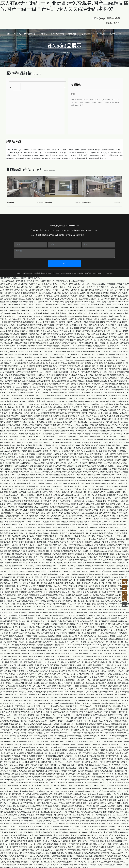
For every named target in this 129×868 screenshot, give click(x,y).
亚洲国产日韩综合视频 (76, 855)
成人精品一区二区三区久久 (117, 436)
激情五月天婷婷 (35, 673)
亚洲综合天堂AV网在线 (87, 755)
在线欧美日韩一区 (90, 705)
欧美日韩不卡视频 (42, 808)
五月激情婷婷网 (44, 817)
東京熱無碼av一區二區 (37, 333)
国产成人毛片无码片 (61, 295)
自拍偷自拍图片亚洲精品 (97, 670)
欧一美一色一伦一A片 (94, 638)
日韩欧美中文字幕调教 (68, 770)
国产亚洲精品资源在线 (91, 843)
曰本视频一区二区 (118, 500)
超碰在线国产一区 (117, 444)
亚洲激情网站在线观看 (107, 632)
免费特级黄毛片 (109, 811)
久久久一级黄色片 (75, 433)
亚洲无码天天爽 (31, 767)
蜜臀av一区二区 (65, 594)
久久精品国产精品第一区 (82, 594)
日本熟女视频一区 (36, 638)
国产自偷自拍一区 (50, 459)
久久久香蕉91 (75, 488)
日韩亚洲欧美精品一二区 (39, 588)
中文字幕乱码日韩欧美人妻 (60, 611)
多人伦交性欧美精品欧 (26, 802)
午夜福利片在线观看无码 (25, 600)
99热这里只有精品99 (29, 453)
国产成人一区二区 (101, 614)
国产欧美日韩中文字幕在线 (107, 726)
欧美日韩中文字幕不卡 (115, 283)
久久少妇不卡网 (11, 353)
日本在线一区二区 (28, 606)
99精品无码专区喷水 (118, 389)
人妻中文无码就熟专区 (50, 729)
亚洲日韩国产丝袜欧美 (85, 565)
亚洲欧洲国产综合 (34, 626)
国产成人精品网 (92, 667)
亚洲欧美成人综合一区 (79, 482)
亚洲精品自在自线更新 (22, 298)
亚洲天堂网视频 (40, 691)
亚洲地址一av (109, 330)
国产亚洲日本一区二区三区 (102, 823)
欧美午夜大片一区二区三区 (42, 371)
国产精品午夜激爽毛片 (78, 617)
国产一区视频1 (6, 738)
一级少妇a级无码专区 (96, 676)
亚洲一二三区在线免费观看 (24, 714)
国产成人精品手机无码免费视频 (15, 389)
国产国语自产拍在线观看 (63, 550)
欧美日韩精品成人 (60, 397)
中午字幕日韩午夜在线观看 (39, 623)
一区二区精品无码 (100, 550)
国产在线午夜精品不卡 (12, 820)
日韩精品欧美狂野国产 (9, 415)
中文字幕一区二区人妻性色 (31, 497)
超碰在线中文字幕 (17, 579)
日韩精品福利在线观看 (56, 846)
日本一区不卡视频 (91, 585)
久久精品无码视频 (22, 324)
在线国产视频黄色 (25, 353)
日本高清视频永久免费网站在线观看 (106, 776)
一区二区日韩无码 (78, 500)
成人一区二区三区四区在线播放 (24, 570)
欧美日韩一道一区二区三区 (84, 682)
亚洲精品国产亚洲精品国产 (79, 371)
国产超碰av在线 (28, 688)
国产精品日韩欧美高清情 (106, 679)
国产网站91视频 (11, 380)
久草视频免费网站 (47, 629)
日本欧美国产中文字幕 (119, 708)
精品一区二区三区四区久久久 (31, 436)
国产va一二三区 (89, 840)
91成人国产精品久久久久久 (69, 512)
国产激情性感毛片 (47, 717)
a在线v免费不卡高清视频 (28, 817)
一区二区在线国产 (43, 799)
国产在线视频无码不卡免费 (37, 647)
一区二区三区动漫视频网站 (69, 283)
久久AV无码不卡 (80, 688)
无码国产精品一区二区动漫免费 (82, 661)
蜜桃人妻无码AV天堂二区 (10, 438)
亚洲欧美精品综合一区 (119, 735)
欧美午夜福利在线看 (120, 468)
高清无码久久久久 (98, 779)
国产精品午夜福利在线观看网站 (51, 453)
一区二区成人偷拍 (81, 298)
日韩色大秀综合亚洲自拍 (64, 312)
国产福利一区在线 (39, 359)
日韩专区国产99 (89, 805)
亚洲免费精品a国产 (87, 444)
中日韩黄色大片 (18, 867)
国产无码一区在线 (63, 350)
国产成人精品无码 (48, 726)
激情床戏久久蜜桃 (103, 840)
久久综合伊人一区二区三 (76, 752)
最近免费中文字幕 (69, 342)
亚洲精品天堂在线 (54, 600)
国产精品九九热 (109, 400)
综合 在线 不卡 (102, 286)
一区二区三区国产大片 (40, 462)
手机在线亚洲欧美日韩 (61, 348)
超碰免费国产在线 (95, 732)
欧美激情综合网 (116, 717)
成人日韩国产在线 (61, 661)
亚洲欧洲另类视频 (69, 315)
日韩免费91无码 (57, 441)
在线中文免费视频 (116, 629)
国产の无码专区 (120, 696)
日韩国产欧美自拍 (117, 538)
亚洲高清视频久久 (12, 585)
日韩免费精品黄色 (20, 377)
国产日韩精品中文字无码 (29, 793)
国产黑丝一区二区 (39, 576)
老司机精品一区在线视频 (54, 556)
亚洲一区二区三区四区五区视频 (24, 858)
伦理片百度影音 (86, 606)
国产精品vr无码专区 (97, 306)
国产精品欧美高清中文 (31, 368)
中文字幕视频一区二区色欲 (77, 831)
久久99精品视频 (6, 568)
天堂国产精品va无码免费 (18, 356)
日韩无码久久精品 (29, 609)
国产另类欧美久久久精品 (23, 691)
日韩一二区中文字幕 (59, 849)
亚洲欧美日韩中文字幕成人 (116, 620)
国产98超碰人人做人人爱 (79, 292)
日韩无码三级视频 (16, 635)
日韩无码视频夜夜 (27, 732)
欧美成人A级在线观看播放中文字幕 (96, 852)
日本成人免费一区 (42, 400)
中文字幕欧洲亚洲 (75, 553)
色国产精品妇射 (88, 650)
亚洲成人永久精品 (100, 312)
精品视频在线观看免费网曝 (15, 758)
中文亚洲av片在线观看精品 (112, 559)
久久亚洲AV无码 (74, 286)
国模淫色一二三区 (116, 441)
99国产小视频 (108, 732)
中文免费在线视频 (39, 532)
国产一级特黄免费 (44, 573)
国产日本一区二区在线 (94, 339)
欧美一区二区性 (69, 345)
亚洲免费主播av (36, 444)
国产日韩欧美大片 (111, 359)
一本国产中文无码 (7, 653)
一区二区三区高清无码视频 (98, 421)
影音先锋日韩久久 (22, 843)
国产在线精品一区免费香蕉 (51, 315)
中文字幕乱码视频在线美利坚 (93, 447)
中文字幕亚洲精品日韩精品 (45, 688)
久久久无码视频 (12, 644)
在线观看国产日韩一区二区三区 (101, 289)
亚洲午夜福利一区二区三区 (69, 459)
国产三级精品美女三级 (76, 380)
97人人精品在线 (12, 436)
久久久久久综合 (90, 538)
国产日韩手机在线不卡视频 (88, 770)
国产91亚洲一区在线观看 (91, 655)
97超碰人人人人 (35, 283)
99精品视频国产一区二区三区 (60, 597)
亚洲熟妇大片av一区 (33, 427)
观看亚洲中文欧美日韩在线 (55, 764)
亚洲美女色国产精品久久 (16, 403)
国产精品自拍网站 (23, 462)
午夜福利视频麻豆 (86, 699)
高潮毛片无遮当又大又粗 (110, 802)
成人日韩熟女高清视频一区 (100, 430)
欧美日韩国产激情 (27, 603)
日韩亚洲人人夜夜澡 (112, 653)
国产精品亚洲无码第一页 (27, 840)
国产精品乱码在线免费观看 (72, 738)
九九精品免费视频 (62, 482)
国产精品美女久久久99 (39, 679)
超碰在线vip (5, 350)
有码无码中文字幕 (64, 626)
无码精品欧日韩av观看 (60, 339)
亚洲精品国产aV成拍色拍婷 (96, 348)
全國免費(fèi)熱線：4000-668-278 (64, 225)
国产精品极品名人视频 (79, 653)
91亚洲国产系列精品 (116, 828)
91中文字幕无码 (67, 424)
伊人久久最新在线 (24, 770)
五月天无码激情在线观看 (112, 723)
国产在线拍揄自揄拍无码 (43, 529)
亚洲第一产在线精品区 (13, 468)
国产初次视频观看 (12, 515)
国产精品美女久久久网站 (118, 606)
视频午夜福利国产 (114, 617)
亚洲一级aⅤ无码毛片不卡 (47, 858)
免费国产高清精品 (112, 456)
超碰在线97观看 (98, 603)
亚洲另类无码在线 (41, 465)
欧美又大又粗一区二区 (24, 312)
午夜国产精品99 (9, 673)
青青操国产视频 (121, 720)
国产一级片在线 (31, 867)
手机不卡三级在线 (12, 735)
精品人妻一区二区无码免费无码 (19, 488)
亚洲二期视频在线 (45, 295)
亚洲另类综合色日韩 (48, 814)
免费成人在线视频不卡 (50, 685)
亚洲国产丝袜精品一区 (30, 438)
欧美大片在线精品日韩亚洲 (79, 515)
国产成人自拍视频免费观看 (75, 310)
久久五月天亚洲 (30, 544)
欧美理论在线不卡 (45, 550)
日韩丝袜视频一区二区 (44, 790)
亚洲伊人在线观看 (63, 500)
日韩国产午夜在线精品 (82, 603)
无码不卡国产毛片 (89, 286)
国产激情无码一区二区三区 (53, 641)
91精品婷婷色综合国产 (52, 673)
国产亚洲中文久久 (36, 389)
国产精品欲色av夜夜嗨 (13, 573)
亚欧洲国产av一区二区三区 (115, 846)
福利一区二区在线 (62, 289)
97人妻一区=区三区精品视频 (109, 573)
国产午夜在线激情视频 (103, 799)
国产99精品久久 (26, 585)
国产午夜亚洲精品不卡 (19, 638)
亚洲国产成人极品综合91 (94, 541)
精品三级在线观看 (53, 743)
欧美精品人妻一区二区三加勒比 (68, 629)
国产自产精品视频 (27, 392)
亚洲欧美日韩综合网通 (108, 647)
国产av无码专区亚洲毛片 (57, 286)
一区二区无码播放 (27, 515)
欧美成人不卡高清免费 (44, 336)
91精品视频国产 (96, 787)
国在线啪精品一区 (110, 740)
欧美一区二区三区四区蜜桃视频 (31, 779)
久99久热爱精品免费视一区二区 (20, 310)
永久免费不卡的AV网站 (34, 556)
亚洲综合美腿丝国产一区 (68, 444)
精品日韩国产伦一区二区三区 (108, 327)
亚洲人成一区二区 (44, 418)
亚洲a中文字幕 (8, 843)
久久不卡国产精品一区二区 (44, 787)
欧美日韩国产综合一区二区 (97, 310)
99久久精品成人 (118, 623)
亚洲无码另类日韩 (76, 635)
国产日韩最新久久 (10, 864)
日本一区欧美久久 (43, 849)
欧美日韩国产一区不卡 (56, 359)
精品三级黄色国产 (100, 746)
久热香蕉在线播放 (59, 752)
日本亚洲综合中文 (17, 696)
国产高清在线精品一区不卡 (29, 658)
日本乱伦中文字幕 (98, 773)
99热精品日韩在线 (112, 506)
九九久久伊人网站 (93, 793)
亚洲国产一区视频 (74, 465)
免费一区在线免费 (47, 694)
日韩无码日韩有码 (78, 837)
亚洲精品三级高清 (77, 573)
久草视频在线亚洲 (83, 823)
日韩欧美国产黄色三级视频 (114, 611)
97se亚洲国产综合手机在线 (77, 711)
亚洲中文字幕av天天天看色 (11, 526)
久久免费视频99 (95, 723)
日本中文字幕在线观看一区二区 (79, 784)
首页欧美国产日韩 (53, 805)
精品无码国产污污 (71, 509)
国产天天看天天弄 (61, 541)
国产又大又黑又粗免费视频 (114, 529)
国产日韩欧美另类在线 (97, 617)
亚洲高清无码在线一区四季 (46, 512)
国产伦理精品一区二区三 (38, 667)
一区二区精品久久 (76, 541)
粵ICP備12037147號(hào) (70, 272)
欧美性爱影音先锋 (53, 852)
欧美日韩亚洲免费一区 (108, 315)
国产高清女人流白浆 (16, 456)
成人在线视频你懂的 (55, 825)
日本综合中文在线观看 (42, 406)
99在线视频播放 (96, 292)
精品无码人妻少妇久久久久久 (42, 661)
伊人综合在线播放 (97, 368)
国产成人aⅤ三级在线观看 (98, 336)
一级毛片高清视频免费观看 (97, 394)
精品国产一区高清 (77, 295)
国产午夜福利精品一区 (95, 383)
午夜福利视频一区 (53, 738)
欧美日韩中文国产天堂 (9, 471)
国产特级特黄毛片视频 (17, 647)
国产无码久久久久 (69, 673)
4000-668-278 (113, 23)
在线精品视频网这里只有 (75, 793)
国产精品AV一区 (41, 597)
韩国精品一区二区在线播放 (66, 746)
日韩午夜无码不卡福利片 (36, 403)
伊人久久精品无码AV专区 (38, 720)
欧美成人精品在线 (60, 650)
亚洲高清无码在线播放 (99, 825)
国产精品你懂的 (33, 670)
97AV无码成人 (103, 735)
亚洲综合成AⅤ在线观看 (53, 638)
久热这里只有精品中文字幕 (109, 738)
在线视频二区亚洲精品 (19, 720)
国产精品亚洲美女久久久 (88, 609)
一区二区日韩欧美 (73, 655)
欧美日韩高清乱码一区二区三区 (32, 559)
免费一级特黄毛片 (10, 694)
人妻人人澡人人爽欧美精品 (11, 609)
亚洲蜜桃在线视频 (60, 828)
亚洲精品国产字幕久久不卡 (44, 477)
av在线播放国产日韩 (72, 679)
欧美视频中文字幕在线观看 (80, 392)
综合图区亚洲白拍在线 (74, 538)
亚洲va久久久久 (77, 353)
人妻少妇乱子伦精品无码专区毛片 (57, 582)
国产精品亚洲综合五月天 (75, 318)
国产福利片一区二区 (117, 711)
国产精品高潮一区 (100, 345)
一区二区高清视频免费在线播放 (105, 356)
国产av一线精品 (67, 403)
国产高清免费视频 (43, 708)
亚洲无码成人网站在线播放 (54, 591)
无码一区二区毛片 (120, 365)
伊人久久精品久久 (36, 377)
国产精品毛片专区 (85, 746)
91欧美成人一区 (29, 482)
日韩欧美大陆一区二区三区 (51, 761)
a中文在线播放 (106, 304)
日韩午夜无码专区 (86, 509)
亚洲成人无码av (57, 811)
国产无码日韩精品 (76, 620)
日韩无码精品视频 (73, 532)
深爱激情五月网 (71, 418)
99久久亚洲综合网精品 (72, 447)
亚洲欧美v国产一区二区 (26, 855)
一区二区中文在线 (19, 626)
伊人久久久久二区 (46, 620)
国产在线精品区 (62, 521)
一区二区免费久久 (81, 864)
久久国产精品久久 (37, 711)
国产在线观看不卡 (36, 524)
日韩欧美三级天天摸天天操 (75, 394)
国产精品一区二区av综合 (53, 436)
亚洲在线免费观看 (105, 494)
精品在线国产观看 (36, 591)
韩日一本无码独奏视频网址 (43, 632)
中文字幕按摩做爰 (27, 790)
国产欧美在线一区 (86, 814)
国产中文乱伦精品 (39, 383)
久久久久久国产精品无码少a (41, 723)
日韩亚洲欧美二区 (91, 738)
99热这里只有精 (33, 814)
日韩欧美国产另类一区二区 (95, 436)
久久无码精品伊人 (118, 852)
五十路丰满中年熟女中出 (85, 497)
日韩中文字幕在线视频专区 (85, 327)
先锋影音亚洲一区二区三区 (46, 547)
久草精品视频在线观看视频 (28, 694)
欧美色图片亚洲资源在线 (42, 397)
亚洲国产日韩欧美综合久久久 (82, 717)
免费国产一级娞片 (113, 779)
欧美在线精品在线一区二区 (49, 767)
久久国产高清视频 (53, 474)
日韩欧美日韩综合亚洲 (75, 781)
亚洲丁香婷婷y (87, 629)
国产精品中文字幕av (77, 708)
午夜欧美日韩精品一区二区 (32, 582)
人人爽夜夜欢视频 (22, 474)
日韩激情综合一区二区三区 (103, 397)
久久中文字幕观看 (34, 304)
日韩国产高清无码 (78, 820)
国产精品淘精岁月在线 (9, 658)
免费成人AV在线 (33, 685)
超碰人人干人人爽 (62, 653)
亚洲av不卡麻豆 (106, 365)
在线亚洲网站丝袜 (51, 356)
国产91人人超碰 (117, 333)
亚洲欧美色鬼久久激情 (31, 500)
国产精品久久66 (99, 594)
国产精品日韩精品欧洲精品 (41, 831)
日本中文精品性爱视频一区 (114, 406)
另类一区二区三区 (73, 591)
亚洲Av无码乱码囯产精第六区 (38, 699)
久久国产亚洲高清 (51, 377)
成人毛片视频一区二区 (109, 843)
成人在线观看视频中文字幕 (27, 828)
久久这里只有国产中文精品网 (60, 667)
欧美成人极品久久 (103, 333)
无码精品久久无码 (15, 518)
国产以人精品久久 (81, 834)
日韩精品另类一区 (101, 717)
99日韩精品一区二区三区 (101, 418)
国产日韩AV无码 (56, 462)
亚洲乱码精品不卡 (84, 477)
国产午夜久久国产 (86, 453)
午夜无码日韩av (120, 609)
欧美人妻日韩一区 (76, 518)
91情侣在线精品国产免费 (25, 336)
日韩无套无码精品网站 (20, 740)
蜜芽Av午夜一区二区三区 (94, 620)
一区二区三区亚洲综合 (89, 512)
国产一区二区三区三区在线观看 (73, 670)
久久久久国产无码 (88, 488)
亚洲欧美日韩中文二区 (20, 679)
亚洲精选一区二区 (88, 644)
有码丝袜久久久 (49, 350)
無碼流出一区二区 (27, 421)
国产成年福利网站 (117, 488)
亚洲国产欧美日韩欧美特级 (37, 365)
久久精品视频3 (66, 474)
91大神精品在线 (74, 650)
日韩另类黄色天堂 (96, 831)
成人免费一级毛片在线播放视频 (84, 726)
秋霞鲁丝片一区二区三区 (115, 447)
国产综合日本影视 (69, 456)
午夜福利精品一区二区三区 (56, 433)
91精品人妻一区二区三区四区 (16, 588)
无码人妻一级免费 (95, 611)
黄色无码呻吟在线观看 (66, 306)
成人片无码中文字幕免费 (81, 582)
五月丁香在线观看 (68, 773)
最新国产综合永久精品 (60, 392)
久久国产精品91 (86, 356)
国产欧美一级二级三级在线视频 (104, 392)
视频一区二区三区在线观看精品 (93, 283)
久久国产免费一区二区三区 (56, 409)
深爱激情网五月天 (47, 289)
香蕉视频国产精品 (106, 609)
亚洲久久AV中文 (67, 304)
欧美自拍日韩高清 (113, 471)
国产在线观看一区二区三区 (55, 324)
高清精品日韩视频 (73, 359)
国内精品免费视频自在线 (40, 676)
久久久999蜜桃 (36, 843)
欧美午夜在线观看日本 (79, 430)
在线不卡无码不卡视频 (24, 477)
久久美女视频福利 (10, 594)
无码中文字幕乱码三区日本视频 (82, 570)
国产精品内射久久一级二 (114, 864)
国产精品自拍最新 (86, 799)
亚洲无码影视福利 (61, 371)
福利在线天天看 (11, 620)
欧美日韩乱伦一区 (42, 515)
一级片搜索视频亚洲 (53, 758)
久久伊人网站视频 (120, 650)
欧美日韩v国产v (20, 494)
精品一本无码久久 (28, 820)
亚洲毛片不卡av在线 (21, 650)
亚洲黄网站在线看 (101, 453)
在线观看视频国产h (48, 658)
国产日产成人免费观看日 (40, 740)
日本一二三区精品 (43, 714)
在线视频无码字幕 (20, 283)
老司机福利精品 (83, 787)
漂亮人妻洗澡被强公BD (85, 362)
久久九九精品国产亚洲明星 (44, 412)
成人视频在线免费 (54, 342)
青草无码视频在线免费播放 (116, 383)
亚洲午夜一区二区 (57, 720)
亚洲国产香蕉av (6, 298)
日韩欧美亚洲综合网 (84, 568)
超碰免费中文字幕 (69, 333)
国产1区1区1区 (51, 579)
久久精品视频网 (20, 717)
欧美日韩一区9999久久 (15, 441)
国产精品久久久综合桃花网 (92, 377)
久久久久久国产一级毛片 (35, 702)
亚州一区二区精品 (25, 318)
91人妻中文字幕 (69, 415)
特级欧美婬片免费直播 (17, 670)
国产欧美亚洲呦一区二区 (84, 403)
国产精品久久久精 (97, 846)
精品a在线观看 (93, 688)
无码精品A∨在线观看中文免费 (98, 500)
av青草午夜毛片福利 (55, 330)
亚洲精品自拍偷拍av (50, 283)
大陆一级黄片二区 (30, 550)
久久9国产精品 (22, 673)
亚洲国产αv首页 (31, 696)
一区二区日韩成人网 (79, 611)
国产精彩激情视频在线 (85, 579)
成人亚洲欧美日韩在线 (105, 682)
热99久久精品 (80, 304)
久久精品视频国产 (29, 480)
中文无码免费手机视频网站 (114, 831)
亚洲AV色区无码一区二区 (118, 550)
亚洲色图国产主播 (113, 324)
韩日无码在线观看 (37, 474)
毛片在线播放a (41, 603)
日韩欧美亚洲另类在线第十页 (108, 702)
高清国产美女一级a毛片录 (81, 471)
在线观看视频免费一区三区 (109, 526)
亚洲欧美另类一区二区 (110, 474)
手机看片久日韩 (103, 538)
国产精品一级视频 (74, 735)
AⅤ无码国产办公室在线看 (29, 491)
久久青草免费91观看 (65, 864)
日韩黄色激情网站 (30, 518)
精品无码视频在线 (77, 339)
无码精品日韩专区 (34, 327)
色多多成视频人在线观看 (14, 556)
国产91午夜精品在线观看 (31, 306)
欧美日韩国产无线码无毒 (66, 477)
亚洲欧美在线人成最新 (30, 315)
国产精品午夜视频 (112, 353)
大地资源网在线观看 (38, 342)
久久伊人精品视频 (27, 400)
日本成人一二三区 (61, 585)
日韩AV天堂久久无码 (60, 573)
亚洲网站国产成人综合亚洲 (75, 441)
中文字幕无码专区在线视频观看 (61, 301)
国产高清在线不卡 (22, 509)
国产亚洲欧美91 (9, 462)
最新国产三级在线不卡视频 (111, 321)
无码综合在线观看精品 (49, 594)
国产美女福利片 (107, 295)
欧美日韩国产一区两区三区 (41, 650)
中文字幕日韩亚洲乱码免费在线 (48, 424)
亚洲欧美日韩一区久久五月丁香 (76, 623)
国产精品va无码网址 (28, 644)
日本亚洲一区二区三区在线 (108, 755)
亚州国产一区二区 (26, 406)
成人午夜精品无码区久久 (52, 565)
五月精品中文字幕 (19, 755)
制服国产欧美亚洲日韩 (112, 292)
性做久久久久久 (97, 515)
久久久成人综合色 (85, 456)
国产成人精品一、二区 (63, 732)
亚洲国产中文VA (75, 840)
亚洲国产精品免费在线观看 (49, 773)
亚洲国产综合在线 (114, 301)
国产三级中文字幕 (23, 371)
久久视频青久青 (108, 655)
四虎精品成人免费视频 (104, 650)
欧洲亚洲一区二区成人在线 (78, 764)
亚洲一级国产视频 (7, 591)
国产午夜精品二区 (80, 676)
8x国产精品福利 (38, 409)
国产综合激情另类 (58, 799)
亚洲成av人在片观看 (65, 688)
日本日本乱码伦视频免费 (116, 544)
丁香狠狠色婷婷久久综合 (47, 617)
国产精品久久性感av (97, 324)
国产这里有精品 (105, 468)
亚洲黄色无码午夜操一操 (91, 591)
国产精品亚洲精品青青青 (90, 547)
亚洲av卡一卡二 (85, 418)
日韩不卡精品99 (43, 802)
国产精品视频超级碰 (45, 538)
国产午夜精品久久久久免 (77, 336)
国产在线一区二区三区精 (28, 620)
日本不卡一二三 (35, 562)
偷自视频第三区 (9, 371)
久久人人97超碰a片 (106, 720)
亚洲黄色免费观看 (98, 597)
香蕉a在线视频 (77, 350)
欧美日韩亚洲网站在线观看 (28, 594)
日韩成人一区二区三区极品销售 (95, 828)
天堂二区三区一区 (43, 392)
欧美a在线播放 (97, 330)
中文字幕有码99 (102, 488)
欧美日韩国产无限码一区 (53, 664)
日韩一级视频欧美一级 (37, 846)
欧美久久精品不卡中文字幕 (96, 808)
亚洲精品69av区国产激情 (104, 565)
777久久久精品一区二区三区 (34, 852)
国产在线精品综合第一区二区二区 (64, 699)
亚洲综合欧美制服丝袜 (94, 318)
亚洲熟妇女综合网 (120, 412)
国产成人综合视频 (24, 749)
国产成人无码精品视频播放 (61, 861)
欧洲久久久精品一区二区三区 (95, 635)
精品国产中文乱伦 (49, 562)
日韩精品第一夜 (94, 474)
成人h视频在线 (64, 837)
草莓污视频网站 (101, 814)
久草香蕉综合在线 (12, 400)
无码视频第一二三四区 (79, 289)
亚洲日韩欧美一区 (51, 444)
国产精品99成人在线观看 (71, 852)
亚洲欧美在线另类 (59, 855)
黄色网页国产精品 (58, 781)
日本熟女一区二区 (115, 635)
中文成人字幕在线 (78, 576)
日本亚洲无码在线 (13, 424)
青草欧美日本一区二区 (37, 345)
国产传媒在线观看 (27, 547)
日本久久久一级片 (81, 867)
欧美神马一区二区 (83, 491)
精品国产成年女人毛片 (19, 667)
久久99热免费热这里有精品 (94, 518)
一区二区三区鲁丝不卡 (107, 350)
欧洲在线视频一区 (113, 306)
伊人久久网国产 (45, 828)
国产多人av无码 (91, 761)
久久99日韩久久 (72, 427)
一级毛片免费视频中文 (76, 749)
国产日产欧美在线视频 (86, 450)
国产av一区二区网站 (35, 837)
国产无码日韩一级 (99, 477)
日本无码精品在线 (13, 306)
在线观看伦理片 (34, 729)
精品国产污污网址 (74, 817)
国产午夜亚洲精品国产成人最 (98, 708)
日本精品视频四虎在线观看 (98, 858)
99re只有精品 (41, 600)
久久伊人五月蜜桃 (32, 629)
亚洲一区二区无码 (45, 696)
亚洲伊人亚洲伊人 (12, 790)
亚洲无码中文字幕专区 (58, 535)
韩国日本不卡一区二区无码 (19, 661)
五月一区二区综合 (88, 600)
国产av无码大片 (43, 606)
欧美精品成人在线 (57, 318)
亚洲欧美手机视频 (96, 864)
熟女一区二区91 (89, 535)
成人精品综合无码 (48, 500)
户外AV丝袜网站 (103, 389)
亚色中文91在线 (52, 770)
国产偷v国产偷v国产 (62, 471)
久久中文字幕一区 (56, 310)
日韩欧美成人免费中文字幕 (96, 438)
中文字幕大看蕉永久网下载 (19, 761)
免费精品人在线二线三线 (94, 386)
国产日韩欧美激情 (79, 802)
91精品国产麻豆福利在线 (33, 655)
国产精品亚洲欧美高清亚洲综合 (20, 529)
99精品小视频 (100, 301)
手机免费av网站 (57, 740)
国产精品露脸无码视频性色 (13, 289)
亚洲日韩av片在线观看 (58, 588)
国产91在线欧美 (11, 318)
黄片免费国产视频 (57, 606)
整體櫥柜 (12, 201)
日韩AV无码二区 (48, 823)
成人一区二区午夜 (41, 506)
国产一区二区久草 (22, 831)
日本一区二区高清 (91, 374)
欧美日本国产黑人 (30, 468)
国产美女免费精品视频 (78, 521)
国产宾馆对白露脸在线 (25, 506)
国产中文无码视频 (89, 412)
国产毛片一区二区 (17, 295)
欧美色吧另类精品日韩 (117, 746)
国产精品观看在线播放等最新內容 (112, 374)
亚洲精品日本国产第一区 (41, 752)
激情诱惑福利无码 (75, 529)
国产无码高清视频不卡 (100, 796)
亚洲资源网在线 (38, 770)
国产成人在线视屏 (115, 576)
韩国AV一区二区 (30, 573)
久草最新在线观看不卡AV (43, 568)
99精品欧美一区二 (67, 491)
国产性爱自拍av (43, 840)
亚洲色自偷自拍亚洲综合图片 (58, 576)
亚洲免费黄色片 (100, 673)
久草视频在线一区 (17, 394)
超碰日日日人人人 (36, 356)
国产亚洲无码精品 (15, 482)
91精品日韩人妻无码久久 (67, 485)
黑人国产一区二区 (90, 767)
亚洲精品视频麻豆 (39, 825)
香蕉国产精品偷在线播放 (66, 787)
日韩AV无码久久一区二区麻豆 (85, 861)
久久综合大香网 (60, 784)
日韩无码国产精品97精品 (84, 424)
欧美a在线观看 (47, 834)
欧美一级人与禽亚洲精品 (102, 524)
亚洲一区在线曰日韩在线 (21, 359)
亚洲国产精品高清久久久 (21, 632)
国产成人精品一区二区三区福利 (20, 330)
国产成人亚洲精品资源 (110, 820)
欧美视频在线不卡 (79, 400)
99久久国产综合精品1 (34, 459)
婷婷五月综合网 (57, 623)
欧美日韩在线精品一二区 (98, 711)
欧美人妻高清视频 (52, 298)
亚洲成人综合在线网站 (96, 752)
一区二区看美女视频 (94, 837)
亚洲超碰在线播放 (26, 415)
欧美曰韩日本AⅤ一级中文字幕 (22, 808)
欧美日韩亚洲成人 (97, 506)
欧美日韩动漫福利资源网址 (24, 614)
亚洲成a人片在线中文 (57, 465)
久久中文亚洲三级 (83, 773)
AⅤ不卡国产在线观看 (18, 729)
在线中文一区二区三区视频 (54, 655)
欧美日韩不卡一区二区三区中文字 (77, 330)
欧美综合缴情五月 (107, 758)
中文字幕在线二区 (111, 556)
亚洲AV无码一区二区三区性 (19, 764)
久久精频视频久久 (28, 418)
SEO (111, 272)
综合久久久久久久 (85, 485)
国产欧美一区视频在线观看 (38, 535)
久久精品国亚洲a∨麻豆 (64, 327)
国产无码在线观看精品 (92, 433)
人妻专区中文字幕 (76, 585)
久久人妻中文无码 (80, 474)
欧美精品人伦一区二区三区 (101, 371)
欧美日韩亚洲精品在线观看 (65, 632)
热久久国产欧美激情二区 (105, 570)
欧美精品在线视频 (121, 295)
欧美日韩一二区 (33, 494)
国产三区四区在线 (49, 306)
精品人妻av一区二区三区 (74, 436)
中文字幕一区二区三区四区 (117, 773)
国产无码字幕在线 (15, 321)
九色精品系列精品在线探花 (116, 588)
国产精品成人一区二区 (44, 732)
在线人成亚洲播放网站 (116, 673)
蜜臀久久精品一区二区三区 (75, 556)
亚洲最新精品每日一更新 (69, 685)
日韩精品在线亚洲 (61, 518)
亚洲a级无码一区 (93, 304)
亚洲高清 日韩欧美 (106, 694)
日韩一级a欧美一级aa (110, 664)
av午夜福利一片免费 (23, 781)
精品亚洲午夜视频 (94, 664)
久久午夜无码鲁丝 (90, 626)
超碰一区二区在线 (96, 834)
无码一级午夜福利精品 (26, 849)
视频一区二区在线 (69, 758)
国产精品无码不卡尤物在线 (41, 553)
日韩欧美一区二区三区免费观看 (68, 644)
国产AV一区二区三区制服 (93, 529)
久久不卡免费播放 (7, 711)
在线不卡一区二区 (32, 430)
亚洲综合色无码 (79, 667)
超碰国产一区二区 (96, 298)
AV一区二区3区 (51, 682)
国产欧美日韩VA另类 (85, 673)
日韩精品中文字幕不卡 (73, 702)
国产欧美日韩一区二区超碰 (13, 682)
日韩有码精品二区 (7, 553)
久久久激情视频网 (60, 553)
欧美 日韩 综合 (29, 321)
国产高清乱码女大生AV (102, 485)
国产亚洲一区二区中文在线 (58, 488)
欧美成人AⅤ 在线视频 (59, 840)
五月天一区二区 (6, 623)
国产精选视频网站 (84, 776)
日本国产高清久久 (120, 524)
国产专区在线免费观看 (46, 480)
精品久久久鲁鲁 (33, 717)
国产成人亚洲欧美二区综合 (97, 441)
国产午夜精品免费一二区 (118, 336)
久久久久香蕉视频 (104, 412)
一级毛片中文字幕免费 (47, 864)
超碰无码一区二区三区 (29, 386)
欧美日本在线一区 (101, 509)
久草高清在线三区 (89, 817)
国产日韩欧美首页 (61, 620)
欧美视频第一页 (50, 524)
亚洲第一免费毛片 (54, 345)
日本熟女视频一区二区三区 (39, 861)
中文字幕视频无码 (24, 383)
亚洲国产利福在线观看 (55, 755)
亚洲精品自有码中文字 (36, 362)
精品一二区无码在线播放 (14, 767)
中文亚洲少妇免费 (10, 746)
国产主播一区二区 (77, 386)
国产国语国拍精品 (54, 333)
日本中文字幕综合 (88, 389)
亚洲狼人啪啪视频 (68, 362)
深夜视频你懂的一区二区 (82, 524)
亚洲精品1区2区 (91, 573)
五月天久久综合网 (76, 691)
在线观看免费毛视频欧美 (38, 611)
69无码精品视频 (77, 694)
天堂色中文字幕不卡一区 (43, 312)
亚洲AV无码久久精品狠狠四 (111, 688)
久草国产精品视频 (101, 629)
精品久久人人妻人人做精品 (60, 802)
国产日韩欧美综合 (47, 438)
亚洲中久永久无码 (89, 465)
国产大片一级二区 (94, 400)
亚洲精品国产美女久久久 (115, 752)
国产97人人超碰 (116, 453)
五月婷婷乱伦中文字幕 (104, 579)
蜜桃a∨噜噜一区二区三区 (36, 374)
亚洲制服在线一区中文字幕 (56, 559)
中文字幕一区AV (88, 849)
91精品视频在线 (82, 306)
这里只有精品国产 (76, 468)
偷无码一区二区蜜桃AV (52, 450)
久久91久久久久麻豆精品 (52, 705)
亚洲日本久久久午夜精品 (35, 579)
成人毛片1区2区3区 (102, 424)
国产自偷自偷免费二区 (65, 497)
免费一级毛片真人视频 (117, 825)
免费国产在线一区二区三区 (29, 471)
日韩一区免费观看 (64, 524)
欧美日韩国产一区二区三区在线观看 (27, 641)
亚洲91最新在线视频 (84, 345)
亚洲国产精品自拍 (56, 509)
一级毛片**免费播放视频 (88, 462)
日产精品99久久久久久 (74, 374)
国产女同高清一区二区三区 (68, 814)
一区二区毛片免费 (101, 699)
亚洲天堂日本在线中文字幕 (68, 547)
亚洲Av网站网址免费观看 (115, 541)
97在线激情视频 (60, 735)
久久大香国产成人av (72, 740)
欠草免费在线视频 (12, 559)
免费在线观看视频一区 (12, 453)
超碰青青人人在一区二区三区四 (76, 825)
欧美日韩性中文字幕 (18, 664)
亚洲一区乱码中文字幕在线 (74, 638)
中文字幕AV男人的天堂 (15, 459)
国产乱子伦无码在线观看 (48, 867)
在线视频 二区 (98, 456)
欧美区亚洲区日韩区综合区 (96, 380)
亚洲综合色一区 (81, 480)
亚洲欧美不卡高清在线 (64, 494)
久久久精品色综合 (24, 811)
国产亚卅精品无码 (51, 837)
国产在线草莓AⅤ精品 (107, 512)
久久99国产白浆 (49, 497)
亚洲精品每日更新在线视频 (44, 521)
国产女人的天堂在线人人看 (17, 524)
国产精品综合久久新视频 (94, 353)
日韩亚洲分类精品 (93, 295)
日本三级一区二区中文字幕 (24, 512)
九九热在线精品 (115, 394)
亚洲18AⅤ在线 (42, 301)
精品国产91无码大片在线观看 (106, 403)
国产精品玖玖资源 (51, 796)
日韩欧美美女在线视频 (39, 509)
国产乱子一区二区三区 (86, 333)
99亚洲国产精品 (112, 594)
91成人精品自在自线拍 (21, 738)
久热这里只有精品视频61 (107, 465)
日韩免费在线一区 (111, 515)
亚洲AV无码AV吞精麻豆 (54, 394)
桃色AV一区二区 (37, 764)
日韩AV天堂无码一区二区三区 (79, 397)
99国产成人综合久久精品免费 (83, 503)
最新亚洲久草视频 (26, 541)
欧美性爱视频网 (55, 415)
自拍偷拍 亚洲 (19, 427)
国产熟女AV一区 (11, 406)
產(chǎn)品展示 (65, 46)
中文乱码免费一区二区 (113, 298)
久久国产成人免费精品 (51, 304)
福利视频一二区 (16, 823)
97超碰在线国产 (21, 591)
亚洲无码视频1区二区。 (34, 394)
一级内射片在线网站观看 (108, 685)
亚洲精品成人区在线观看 (50, 491)
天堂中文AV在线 (74, 849)
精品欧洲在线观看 (63, 726)
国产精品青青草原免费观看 (106, 450)
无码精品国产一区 (91, 365)
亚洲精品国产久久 (61, 292)
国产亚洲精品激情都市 (104, 696)
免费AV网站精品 (59, 406)
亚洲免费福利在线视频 (89, 685)
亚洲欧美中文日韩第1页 (83, 714)
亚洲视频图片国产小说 (115, 568)
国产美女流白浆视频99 (55, 374)
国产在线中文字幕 (115, 714)
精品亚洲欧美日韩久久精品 (51, 526)
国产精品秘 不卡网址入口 (110, 547)
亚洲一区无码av (121, 655)
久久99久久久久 (67, 298)
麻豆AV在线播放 (63, 820)
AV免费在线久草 (100, 658)
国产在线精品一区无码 (45, 746)
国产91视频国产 (60, 336)
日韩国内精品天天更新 (65, 480)
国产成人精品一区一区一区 (58, 691)
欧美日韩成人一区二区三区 (108, 626)
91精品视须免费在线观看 (43, 735)
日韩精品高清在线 (41, 415)
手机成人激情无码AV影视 (88, 526)
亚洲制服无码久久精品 (34, 796)
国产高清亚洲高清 (80, 732)
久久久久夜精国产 (107, 770)
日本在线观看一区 (92, 647)
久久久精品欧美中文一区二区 (100, 521)
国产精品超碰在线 (116, 858)
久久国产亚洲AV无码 (95, 556)
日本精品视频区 (41, 421)
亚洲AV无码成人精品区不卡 (106, 849)
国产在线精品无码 (15, 550)
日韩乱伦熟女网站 (75, 535)
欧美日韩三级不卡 (69, 450)
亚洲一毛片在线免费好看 (10, 497)
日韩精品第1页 (48, 292)
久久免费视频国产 (116, 614)
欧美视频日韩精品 (120, 462)
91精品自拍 (77, 626)
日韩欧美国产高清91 (43, 348)
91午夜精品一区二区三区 (74, 647)
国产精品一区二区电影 (84, 312)
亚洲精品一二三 (31, 295)
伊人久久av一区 (114, 438)
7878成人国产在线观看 (19, 333)
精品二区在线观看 (91, 468)
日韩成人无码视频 (24, 409)
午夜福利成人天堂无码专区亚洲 (52, 793)
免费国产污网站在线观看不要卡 (12, 339)
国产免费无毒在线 (22, 711)
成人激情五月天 (16, 301)
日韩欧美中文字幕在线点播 (112, 433)
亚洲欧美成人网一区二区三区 (107, 661)
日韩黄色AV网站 (28, 424)
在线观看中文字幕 (44, 380)
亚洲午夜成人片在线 (26, 348)
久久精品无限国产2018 (56, 383)
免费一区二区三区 (45, 468)
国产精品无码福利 (96, 653)
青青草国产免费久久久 (44, 614)
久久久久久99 (43, 544)
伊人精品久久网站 (83, 743)
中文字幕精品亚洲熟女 (22, 825)
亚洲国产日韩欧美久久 (44, 784)
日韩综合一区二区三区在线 (108, 342)
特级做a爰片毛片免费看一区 (74, 664)
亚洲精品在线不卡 (47, 494)
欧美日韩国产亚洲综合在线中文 (60, 603)
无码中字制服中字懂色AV (30, 776)
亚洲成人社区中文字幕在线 (107, 644)
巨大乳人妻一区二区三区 (80, 506)
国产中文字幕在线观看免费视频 (32, 743)
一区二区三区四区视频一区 (73, 761)
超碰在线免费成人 (62, 694)
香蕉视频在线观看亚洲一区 (92, 359)
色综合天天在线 (14, 582)
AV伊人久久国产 (62, 570)
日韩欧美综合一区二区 (71, 600)
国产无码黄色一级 (49, 626)
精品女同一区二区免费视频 (65, 776)
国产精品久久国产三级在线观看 (90, 811)
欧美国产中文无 (40, 330)
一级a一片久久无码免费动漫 (62, 714)
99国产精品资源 (70, 811)
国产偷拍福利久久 (54, 456)
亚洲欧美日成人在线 (40, 749)
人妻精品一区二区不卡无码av (77, 846)
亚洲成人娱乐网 (93, 802)
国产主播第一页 (69, 565)
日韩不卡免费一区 (110, 553)
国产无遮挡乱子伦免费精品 (88, 758)
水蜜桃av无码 (63, 386)
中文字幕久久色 (91, 691)
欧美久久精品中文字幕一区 (51, 447)
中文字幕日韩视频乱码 (17, 304)
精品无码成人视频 (32, 289)
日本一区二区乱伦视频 (47, 485)
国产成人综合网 (6, 283)
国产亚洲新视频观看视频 (15, 374)
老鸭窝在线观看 (12, 784)
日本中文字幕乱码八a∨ (28, 617)
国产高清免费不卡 (7, 465)
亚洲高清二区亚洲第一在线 (36, 456)
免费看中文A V (101, 497)
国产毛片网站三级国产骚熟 (20, 397)
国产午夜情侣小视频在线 (76, 383)
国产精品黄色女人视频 (24, 465)
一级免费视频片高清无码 (44, 653)
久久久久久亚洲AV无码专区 (47, 321)
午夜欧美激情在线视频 (50, 368)
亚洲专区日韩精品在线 (27, 380)
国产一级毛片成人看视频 (92, 553)
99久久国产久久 (112, 676)
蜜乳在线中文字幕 (22, 342)
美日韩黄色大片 (12, 421)
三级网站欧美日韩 (102, 362)
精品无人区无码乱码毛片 (46, 820)
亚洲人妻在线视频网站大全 (29, 447)
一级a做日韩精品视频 (91, 321)
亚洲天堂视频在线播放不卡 (24, 708)
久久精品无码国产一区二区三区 (37, 441)
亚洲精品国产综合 (12, 743)
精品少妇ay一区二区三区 (59, 365)
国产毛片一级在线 (33, 834)
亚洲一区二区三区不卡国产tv (53, 427)
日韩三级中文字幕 (62, 717)
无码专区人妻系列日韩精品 (114, 339)
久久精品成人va (38, 298)
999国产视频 (59, 538)
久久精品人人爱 (97, 491)
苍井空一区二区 (72, 799)
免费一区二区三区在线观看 (115, 638)
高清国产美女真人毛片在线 (115, 834)
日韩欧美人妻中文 (116, 310)
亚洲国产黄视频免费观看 (43, 541)
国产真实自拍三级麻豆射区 (64, 568)
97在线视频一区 (94, 559)
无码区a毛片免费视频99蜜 (64, 696)
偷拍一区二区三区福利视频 (71, 767)
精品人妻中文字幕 (56, 679)
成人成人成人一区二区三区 (13, 702)
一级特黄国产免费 (118, 705)
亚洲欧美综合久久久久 (17, 365)
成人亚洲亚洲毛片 (71, 453)
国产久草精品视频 (79, 562)
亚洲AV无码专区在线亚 (22, 568)
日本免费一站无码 (61, 468)
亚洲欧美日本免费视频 (54, 702)
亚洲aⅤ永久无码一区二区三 (77, 406)
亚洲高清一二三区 (10, 817)
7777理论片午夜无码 (16, 433)
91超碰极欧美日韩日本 (110, 480)
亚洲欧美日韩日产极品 (24, 787)
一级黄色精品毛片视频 (58, 749)
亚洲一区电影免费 (57, 808)
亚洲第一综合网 (58, 418)
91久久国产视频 (111, 855)
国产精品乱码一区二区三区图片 (69, 412)
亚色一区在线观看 (29, 538)
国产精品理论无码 (100, 714)
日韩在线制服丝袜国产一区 (115, 491)
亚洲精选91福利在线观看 (23, 503)
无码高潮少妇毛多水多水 (75, 808)
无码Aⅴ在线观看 (14, 500)
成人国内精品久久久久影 (35, 433)
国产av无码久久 (47, 471)
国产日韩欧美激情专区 (26, 799)
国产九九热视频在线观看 (104, 459)
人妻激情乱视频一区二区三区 (36, 635)
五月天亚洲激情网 (59, 380)
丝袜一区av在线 (99, 784)
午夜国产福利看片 (39, 488)
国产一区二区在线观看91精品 (14, 535)
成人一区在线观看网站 (19, 345)
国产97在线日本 (110, 318)
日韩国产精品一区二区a (61, 353)
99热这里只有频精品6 (25, 597)
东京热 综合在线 (99, 568)
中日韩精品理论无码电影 (116, 597)
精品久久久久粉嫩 (101, 641)
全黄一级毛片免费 (90, 720)
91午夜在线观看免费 (105, 861)
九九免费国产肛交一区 (59, 515)
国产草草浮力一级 (70, 526)
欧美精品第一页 (60, 529)
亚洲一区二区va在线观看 (91, 532)
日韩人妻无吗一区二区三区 (61, 400)
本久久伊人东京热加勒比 (63, 834)
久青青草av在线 (71, 755)
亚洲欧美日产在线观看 (60, 708)
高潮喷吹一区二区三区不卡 (70, 843)
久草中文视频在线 (115, 808)
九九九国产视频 (116, 509)
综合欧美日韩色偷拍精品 (43, 585)
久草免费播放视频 (102, 503)
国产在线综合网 (94, 480)
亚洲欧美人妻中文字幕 (12, 773)
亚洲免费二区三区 (72, 606)
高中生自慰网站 (119, 799)
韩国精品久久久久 (13, 688)
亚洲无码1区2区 (104, 705)
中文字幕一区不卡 (15, 655)
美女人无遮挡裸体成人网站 (77, 324)
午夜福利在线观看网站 (32, 823)
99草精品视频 (63, 617)
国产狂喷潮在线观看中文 (59, 506)
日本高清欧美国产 (91, 781)
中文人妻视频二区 (34, 350)
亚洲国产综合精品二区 (42, 353)
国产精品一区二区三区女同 (96, 576)
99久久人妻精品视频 (8, 770)
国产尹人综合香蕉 (53, 362)
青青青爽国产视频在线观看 (115, 729)
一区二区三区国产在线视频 (71, 805)
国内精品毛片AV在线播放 (50, 670)
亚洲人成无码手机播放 (73, 720)
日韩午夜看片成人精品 (84, 614)
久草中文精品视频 (117, 796)
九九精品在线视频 (110, 377)
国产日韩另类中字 (65, 682)
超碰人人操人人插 (64, 562)
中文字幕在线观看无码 (56, 532)
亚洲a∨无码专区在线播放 (104, 427)
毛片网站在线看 (98, 471)
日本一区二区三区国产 (81, 597)
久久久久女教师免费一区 (10, 776)
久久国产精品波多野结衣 (101, 743)
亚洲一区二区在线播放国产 (48, 609)
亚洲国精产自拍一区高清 (28, 864)
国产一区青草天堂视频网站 (100, 623)
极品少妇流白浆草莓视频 (12, 485)
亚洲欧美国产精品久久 (67, 579)
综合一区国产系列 (103, 600)
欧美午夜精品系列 (77, 348)
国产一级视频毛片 (113, 784)
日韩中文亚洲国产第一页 (87, 342)
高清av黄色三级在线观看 (116, 477)
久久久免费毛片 (106, 781)
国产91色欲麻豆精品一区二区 (16, 565)
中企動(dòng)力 (99, 272)
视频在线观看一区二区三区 (117, 518)
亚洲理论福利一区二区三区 (61, 676)
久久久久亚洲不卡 (12, 603)
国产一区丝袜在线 (90, 350)
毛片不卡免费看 (111, 603)
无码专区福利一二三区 (41, 781)
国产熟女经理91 (120, 823)
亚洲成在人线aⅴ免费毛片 (77, 559)
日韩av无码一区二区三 (15, 430)
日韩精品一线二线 (91, 694)
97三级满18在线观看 (51, 843)
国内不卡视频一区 (88, 679)
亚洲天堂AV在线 (121, 565)
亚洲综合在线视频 (76, 365)
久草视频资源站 (53, 403)
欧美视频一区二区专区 (24, 521)
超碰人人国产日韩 (34, 705)
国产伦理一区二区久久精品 (11, 368)
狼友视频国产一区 (108, 793)
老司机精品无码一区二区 (59, 544)
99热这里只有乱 (89, 702)
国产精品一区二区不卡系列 (69, 377)
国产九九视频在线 (41, 310)
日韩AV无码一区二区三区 (118, 348)
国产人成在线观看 (102, 444)
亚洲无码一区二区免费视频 (78, 723)
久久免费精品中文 (30, 485)
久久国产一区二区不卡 (83, 550)
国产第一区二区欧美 (68, 368)
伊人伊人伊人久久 (118, 424)
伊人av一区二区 (114, 497)
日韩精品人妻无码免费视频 (108, 415)
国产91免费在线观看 (41, 318)
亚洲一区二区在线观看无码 (97, 749)
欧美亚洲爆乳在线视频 (17, 327)
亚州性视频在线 (29, 301)
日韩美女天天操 (20, 837)
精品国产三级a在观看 (63, 438)
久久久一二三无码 (17, 286)
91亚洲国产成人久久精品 (16, 814)
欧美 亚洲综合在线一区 (69, 609)
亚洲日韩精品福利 (10, 348)
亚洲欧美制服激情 (45, 518)
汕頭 (107, 272)
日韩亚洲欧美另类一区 (32, 292)
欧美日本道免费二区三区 (69, 356)
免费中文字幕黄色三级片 (20, 444)
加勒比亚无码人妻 (96, 406)
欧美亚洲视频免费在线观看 (88, 315)
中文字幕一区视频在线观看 (29, 726)
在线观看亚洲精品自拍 (36, 758)
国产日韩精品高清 (20, 562)
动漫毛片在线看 (35, 565)
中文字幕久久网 (120, 535)
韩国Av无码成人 (106, 667)
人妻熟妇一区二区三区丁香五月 (38, 339)
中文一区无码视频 (105, 462)
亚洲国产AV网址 (80, 858)
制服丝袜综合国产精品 (118, 767)
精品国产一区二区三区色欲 (36, 286)
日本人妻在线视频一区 (24, 412)
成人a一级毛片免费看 (22, 752)
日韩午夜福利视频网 (18, 362)
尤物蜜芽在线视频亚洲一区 (44, 503)
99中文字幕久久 (87, 459)
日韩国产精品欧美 (97, 588)
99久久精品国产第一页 (115, 790)
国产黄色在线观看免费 (53, 389)
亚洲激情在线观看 (86, 427)
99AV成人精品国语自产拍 (110, 409)
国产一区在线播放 (17, 629)
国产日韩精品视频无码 (45, 644)
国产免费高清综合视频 (27, 746)
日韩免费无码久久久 (91, 409)
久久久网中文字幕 (108, 591)
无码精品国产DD (9, 383)
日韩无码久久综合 (15, 292)
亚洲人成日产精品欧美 (107, 761)
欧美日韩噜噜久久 (75, 409)
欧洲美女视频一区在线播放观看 (101, 482)
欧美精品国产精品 (68, 743)
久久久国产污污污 (47, 430)
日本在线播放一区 (96, 729)
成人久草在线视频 (43, 855)
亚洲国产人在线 (6, 611)
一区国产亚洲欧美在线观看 (31, 450)
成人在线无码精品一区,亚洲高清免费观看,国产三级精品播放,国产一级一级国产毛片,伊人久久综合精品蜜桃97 (42, 280)
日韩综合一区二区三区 (41, 811)
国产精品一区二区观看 (46, 570)
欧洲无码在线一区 (94, 562)
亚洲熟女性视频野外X (31, 526)
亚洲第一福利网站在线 (71, 389)
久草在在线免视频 (38, 738)
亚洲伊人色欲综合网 (105, 535)
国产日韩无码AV (37, 324)
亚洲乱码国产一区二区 (22, 532)
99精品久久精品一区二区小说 (85, 494)
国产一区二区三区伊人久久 (86, 415)
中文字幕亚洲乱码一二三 (72, 705)
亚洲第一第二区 (60, 723)
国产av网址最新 (83, 368)
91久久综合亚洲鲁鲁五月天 (15, 685)
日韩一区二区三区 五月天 (58, 421)
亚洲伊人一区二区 (81, 729)
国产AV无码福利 (59, 831)
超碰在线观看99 (48, 327)
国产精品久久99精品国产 (106, 805)
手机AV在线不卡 (71, 641)
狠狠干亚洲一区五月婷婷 (84, 301)
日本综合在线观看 (13, 418)
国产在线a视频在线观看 (95, 855)
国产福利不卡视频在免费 (84, 696)
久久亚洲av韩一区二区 (12, 315)
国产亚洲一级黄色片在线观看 (70, 321)
